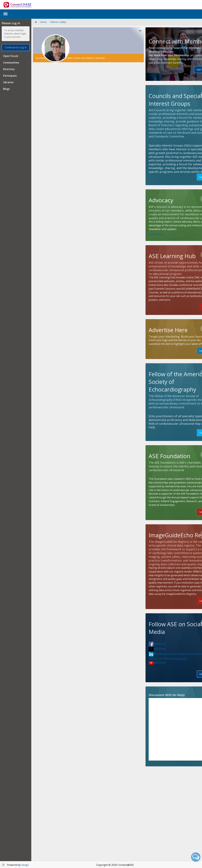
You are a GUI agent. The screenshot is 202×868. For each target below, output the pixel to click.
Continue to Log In (16, 47)
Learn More (185, 200)
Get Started (182, 81)
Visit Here (186, 337)
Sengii (25, 865)
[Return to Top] (3, 865)
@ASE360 (144, 716)
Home (43, 22)
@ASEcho (144, 711)
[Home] (36, 22)
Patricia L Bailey (58, 22)
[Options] (127, 31)
